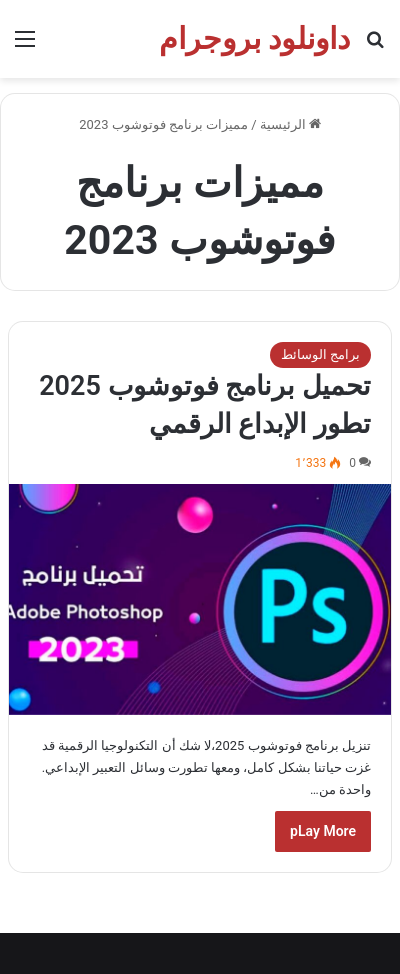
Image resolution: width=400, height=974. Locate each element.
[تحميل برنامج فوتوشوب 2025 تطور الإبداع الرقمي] (200, 599)
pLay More (323, 831)
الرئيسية (290, 124)
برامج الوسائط (320, 354)
